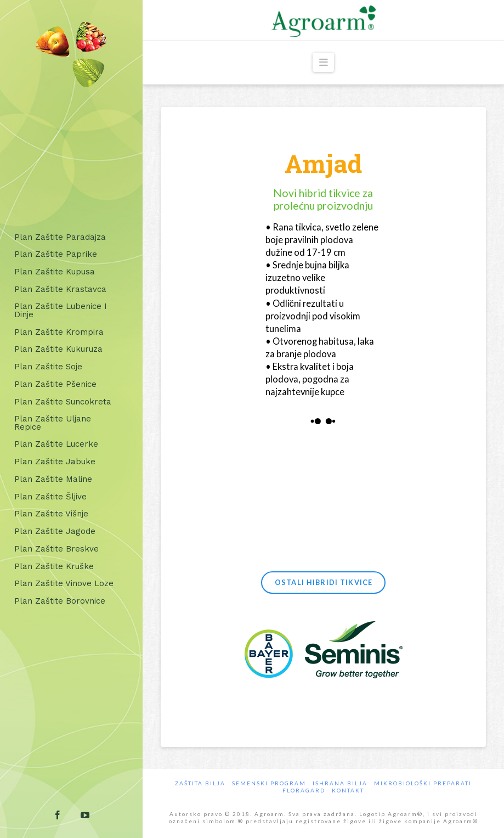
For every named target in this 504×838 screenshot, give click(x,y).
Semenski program (269, 783)
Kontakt (348, 790)
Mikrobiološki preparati (423, 783)
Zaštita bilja (200, 783)
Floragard (304, 790)
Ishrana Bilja (340, 783)
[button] (323, 62)
